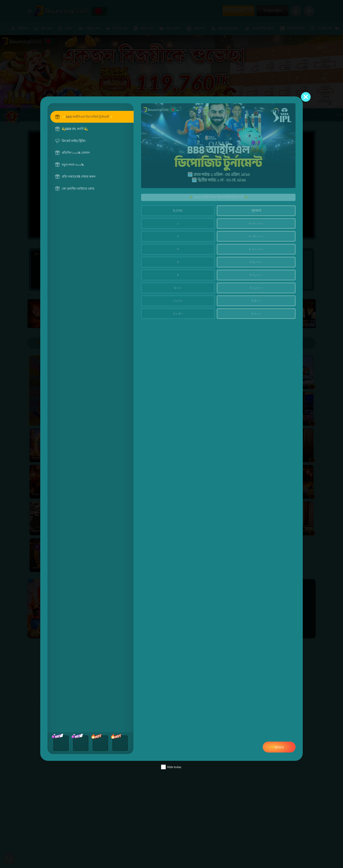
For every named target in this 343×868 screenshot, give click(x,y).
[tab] (92, 117)
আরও (279, 747)
